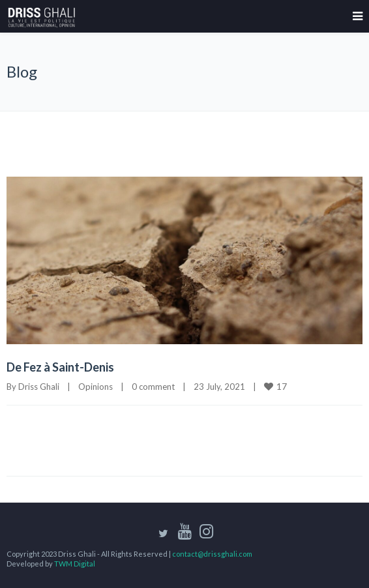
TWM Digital (75, 564)
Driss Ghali (39, 387)
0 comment (153, 387)
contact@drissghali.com (212, 554)
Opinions (96, 387)
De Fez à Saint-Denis (60, 367)
